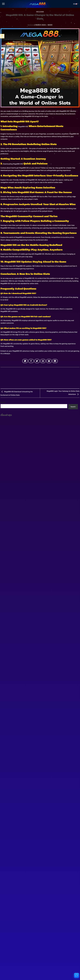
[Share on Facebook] (31, 361)
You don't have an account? (13, 648)
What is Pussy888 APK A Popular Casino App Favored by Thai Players (26, 409)
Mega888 (73, 134)
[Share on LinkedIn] (55, 361)
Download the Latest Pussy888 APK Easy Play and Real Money (23, 413)
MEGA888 (40, 12)
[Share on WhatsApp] (25, 361)
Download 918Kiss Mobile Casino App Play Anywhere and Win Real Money (27, 406)
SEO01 (50, 25)
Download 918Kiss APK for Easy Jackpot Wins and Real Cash (22, 416)
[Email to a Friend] (43, 361)
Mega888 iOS (64, 111)
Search (3, 385)
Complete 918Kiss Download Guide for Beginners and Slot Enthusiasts (26, 402)
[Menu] (3, 4)
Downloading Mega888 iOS (13, 164)
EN (76, 4)
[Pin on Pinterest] (49, 361)
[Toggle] (5, 478)
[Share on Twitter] (37, 361)
